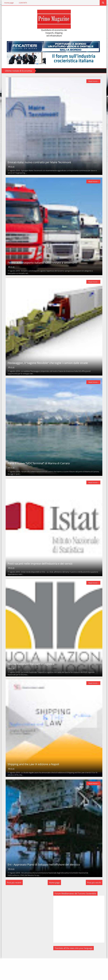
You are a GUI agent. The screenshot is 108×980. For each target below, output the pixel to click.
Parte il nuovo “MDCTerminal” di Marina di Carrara (37, 474)
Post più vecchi (95, 904)
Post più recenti (13, 904)
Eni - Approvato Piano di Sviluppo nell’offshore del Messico (42, 886)
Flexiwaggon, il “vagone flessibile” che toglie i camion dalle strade (46, 371)
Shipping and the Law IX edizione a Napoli (32, 783)
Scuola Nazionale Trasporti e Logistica (30, 680)
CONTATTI (22, 3)
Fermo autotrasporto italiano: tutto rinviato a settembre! (41, 268)
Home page (8, 3)
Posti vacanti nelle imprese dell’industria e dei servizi (39, 577)
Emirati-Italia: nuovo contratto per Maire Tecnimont (38, 165)
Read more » (95, 81)
